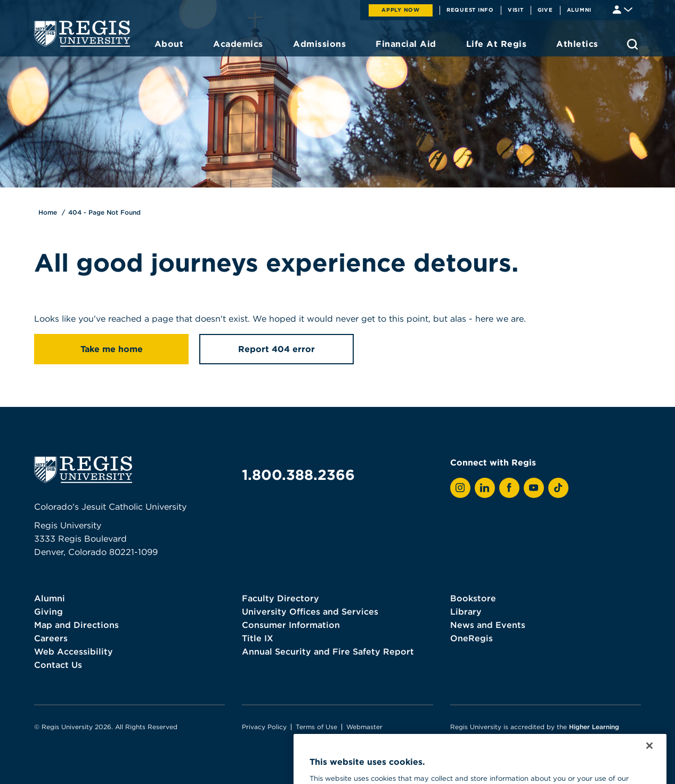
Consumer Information (291, 625)
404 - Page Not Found (104, 212)
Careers (51, 638)
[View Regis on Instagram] (460, 488)
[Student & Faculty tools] (623, 9)
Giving (48, 611)
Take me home (112, 349)
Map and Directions (76, 625)
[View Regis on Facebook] (509, 488)
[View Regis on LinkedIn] (485, 488)
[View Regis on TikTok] (558, 488)
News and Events (488, 625)
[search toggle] (632, 44)
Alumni (579, 10)
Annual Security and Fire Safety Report (328, 651)
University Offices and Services (310, 611)
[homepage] (82, 34)
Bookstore (473, 598)
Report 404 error (276, 349)
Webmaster (364, 727)
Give (545, 10)
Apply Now (401, 10)
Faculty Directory (280, 598)
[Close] (649, 759)
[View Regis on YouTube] (534, 488)
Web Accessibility (74, 651)
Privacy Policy (264, 727)
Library (466, 611)
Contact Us (58, 665)
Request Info (470, 10)
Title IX (258, 638)
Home (48, 212)
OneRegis (471, 638)
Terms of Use (316, 727)
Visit (516, 10)
